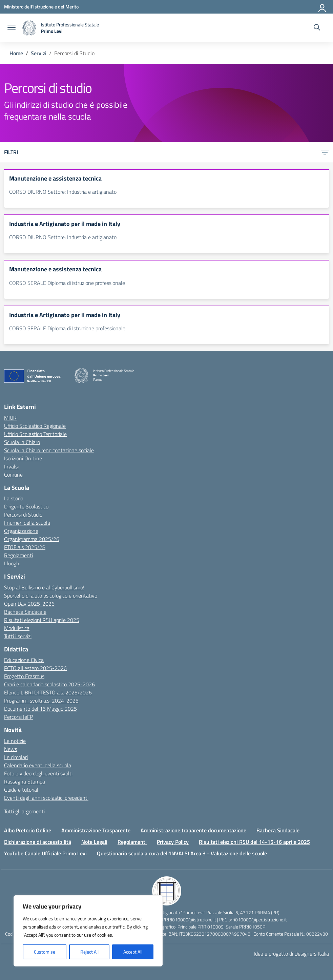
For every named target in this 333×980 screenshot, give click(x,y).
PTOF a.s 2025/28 (25, 547)
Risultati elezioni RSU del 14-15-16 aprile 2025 (254, 842)
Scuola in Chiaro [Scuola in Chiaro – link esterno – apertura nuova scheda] (22, 442)
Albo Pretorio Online (28, 830)
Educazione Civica (24, 660)
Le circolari (16, 757)
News (11, 749)
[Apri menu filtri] (325, 152)
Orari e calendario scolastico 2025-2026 (49, 684)
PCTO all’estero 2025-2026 (35, 668)
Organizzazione (21, 531)
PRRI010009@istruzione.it (189, 920)
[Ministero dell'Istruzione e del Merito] (41, 7)
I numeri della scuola (27, 523)
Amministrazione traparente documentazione (193, 830)
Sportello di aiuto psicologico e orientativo (51, 596)
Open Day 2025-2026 (29, 604)
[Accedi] (322, 7)
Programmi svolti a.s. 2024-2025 (41, 701)
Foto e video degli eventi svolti (38, 773)
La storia (14, 498)
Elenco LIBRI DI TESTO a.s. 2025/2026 (48, 692)
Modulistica (17, 628)
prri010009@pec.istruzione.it (258, 920)
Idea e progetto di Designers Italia (291, 954)
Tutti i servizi (18, 636)
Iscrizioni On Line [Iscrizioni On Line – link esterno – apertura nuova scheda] (23, 458)
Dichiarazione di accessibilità (38, 842)
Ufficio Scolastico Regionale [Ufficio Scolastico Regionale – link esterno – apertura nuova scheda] (35, 426)
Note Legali (94, 842)
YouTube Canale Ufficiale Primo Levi (45, 853)
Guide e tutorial (21, 790)
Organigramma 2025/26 (32, 539)
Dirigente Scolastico (26, 506)
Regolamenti (18, 555)
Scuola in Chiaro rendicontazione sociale (49, 450)
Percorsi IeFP (18, 717)
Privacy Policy (173, 842)
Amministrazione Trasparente (96, 830)
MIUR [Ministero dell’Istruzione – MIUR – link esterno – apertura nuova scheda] (10, 418)
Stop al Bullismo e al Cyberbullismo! (44, 587)
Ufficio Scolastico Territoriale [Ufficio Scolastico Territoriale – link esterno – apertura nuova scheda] (35, 434)
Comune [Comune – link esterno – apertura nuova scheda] (13, 475)
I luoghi (12, 563)
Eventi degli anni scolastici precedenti (46, 798)
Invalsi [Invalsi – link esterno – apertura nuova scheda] (11, 466)
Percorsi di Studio (23, 515)
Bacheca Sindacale (25, 612)
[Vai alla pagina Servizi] (39, 53)
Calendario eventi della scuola (38, 765)
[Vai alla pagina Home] (16, 53)
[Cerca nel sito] (317, 28)
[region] (88, 931)
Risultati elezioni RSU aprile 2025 (42, 620)
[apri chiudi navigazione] (12, 28)
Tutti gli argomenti (24, 811)
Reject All (89, 952)
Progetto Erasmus (24, 676)
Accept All (133, 952)
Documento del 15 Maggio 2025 (40, 709)
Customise (45, 952)
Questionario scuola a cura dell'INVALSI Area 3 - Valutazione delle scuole (182, 853)
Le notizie (15, 741)
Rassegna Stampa (25, 781)
